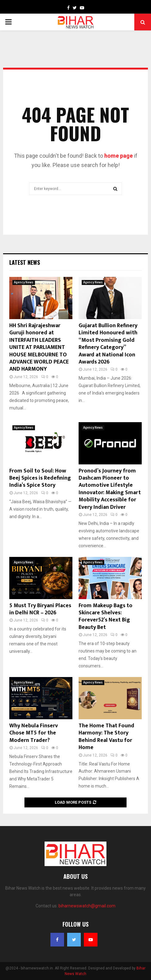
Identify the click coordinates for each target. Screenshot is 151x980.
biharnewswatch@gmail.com (87, 906)
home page (119, 156)
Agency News (24, 282)
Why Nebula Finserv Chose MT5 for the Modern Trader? (34, 733)
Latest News (25, 262)
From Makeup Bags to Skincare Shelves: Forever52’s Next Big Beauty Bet (106, 616)
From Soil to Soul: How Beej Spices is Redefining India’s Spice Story (40, 478)
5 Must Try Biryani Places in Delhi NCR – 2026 (40, 609)
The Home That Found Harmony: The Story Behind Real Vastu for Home (106, 737)
